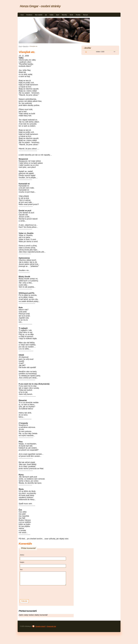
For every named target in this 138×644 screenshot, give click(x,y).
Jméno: (22, 555)
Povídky (78, 15)
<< (86, 52)
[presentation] (37, 592)
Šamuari (86, 15)
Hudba (51, 15)
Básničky (64, 15)
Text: (21, 570)
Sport (58, 15)
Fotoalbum (29, 15)
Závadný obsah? (41, 626)
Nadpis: (22, 562)
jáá (46, 15)
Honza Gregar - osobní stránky (40, 6)
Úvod (22, 15)
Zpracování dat (51, 626)
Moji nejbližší (39, 15)
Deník (71, 15)
